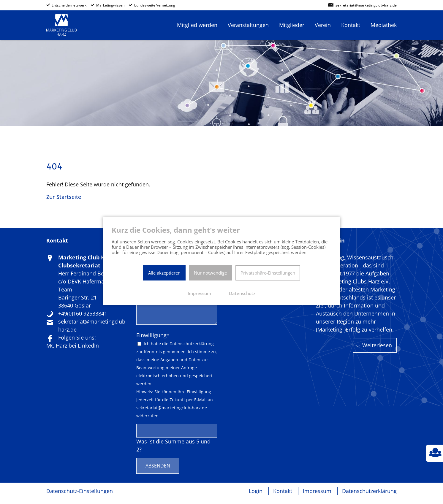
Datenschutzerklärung (192, 344)
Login (256, 491)
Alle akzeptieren (164, 273)
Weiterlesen (377, 345)
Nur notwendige (210, 273)
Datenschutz (242, 293)
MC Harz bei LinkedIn (73, 345)
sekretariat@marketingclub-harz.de (366, 5)
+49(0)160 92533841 (83, 313)
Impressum (317, 491)
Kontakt (283, 491)
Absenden (158, 466)
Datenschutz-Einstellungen (80, 491)
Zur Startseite (64, 197)
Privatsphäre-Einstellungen (268, 273)
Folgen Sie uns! (77, 337)
